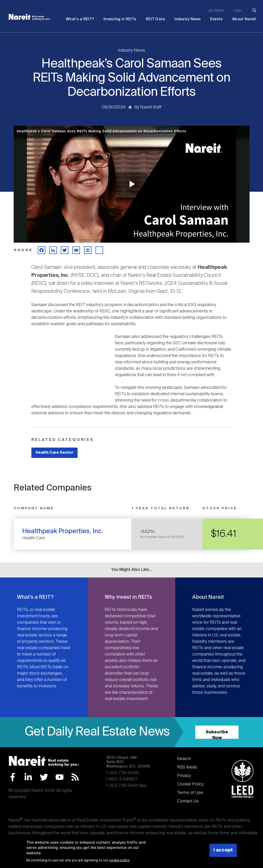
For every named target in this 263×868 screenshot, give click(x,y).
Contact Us (188, 801)
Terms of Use (190, 793)
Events (217, 19)
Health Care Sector (54, 453)
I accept (223, 850)
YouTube (60, 777)
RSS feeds (187, 767)
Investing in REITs (120, 19)
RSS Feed (75, 777)
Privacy (184, 776)
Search (184, 759)
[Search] (254, 10)
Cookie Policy (190, 784)
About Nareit (244, 19)
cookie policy (119, 860)
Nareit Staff (151, 107)
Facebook (13, 777)
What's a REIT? (80, 19)
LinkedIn (28, 777)
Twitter (44, 777)
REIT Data (155, 19)
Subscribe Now (217, 734)
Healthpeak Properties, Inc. (63, 531)
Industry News (188, 19)
